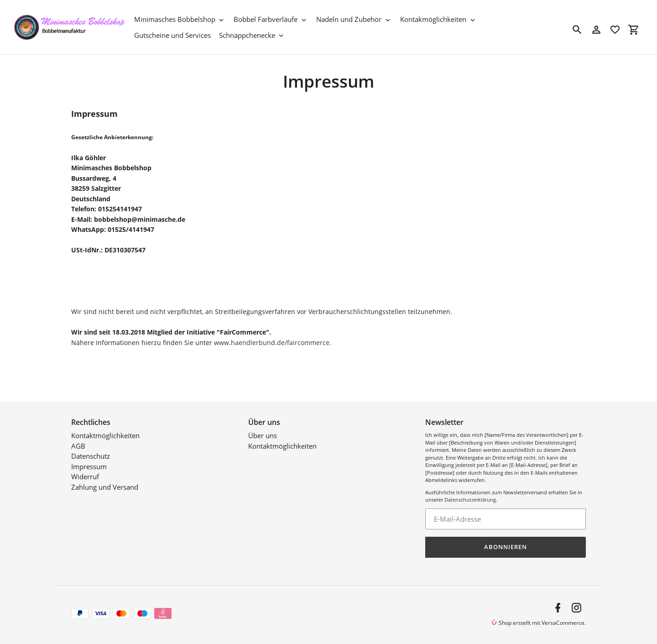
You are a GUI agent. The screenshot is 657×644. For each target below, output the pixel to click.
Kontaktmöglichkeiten (105, 435)
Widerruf (85, 476)
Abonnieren (506, 547)
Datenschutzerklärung (470, 500)
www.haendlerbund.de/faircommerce (272, 343)
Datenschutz (91, 456)
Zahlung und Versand (105, 487)
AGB (78, 446)
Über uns (263, 435)
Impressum (89, 466)
